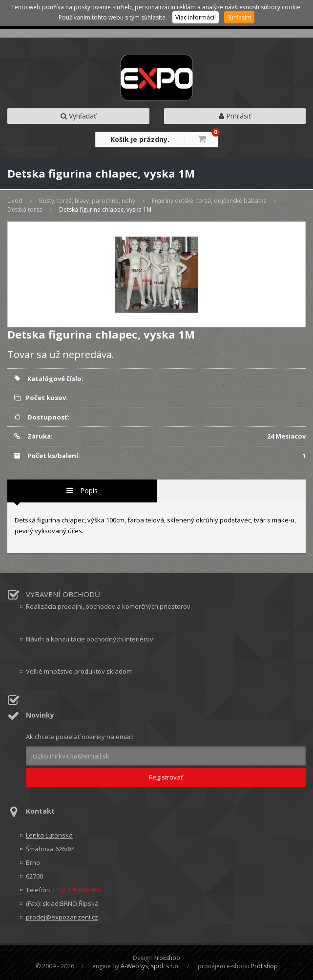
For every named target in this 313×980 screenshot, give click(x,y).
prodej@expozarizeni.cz (62, 917)
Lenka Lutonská (49, 835)
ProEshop (167, 958)
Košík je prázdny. (140, 139)
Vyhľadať (78, 116)
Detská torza (25, 210)
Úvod (15, 201)
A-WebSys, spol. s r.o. (150, 966)
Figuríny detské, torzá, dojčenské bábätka (209, 201)
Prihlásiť (235, 116)
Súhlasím (239, 17)
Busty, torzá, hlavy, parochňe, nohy (87, 201)
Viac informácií (196, 17)
